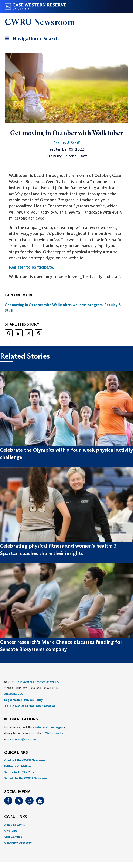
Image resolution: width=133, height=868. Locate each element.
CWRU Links (16, 817)
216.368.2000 (14, 694)
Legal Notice (13, 700)
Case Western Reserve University (37, 682)
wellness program (88, 305)
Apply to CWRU (15, 825)
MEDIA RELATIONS (21, 719)
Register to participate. (31, 267)
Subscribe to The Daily (19, 772)
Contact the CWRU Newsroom (25, 760)
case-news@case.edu (22, 739)
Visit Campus (13, 837)
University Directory (18, 843)
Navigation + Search (30, 39)
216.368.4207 (54, 733)
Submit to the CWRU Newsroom (26, 778)
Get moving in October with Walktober (38, 305)
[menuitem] (66, 760)
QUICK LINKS (16, 753)
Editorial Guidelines (18, 766)
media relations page (47, 727)
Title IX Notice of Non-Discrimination (30, 706)
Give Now (11, 831)
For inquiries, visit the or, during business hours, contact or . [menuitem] (35, 733)
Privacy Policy (33, 700)
